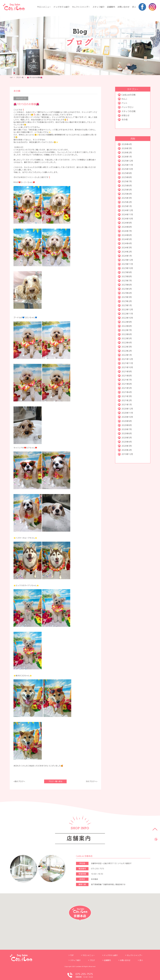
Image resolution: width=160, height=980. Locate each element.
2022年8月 (127, 326)
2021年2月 (127, 400)
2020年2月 (127, 450)
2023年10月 (127, 268)
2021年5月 (127, 388)
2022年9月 (127, 322)
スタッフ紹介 (98, 7)
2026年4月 (127, 144)
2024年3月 (127, 248)
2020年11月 (127, 413)
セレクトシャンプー (81, 7)
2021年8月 (127, 376)
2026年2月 (127, 153)
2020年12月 (127, 409)
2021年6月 (127, 384)
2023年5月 (127, 289)
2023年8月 (127, 276)
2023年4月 (127, 293)
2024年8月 (127, 227)
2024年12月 (127, 210)
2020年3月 (127, 446)
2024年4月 (127, 243)
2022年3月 (127, 347)
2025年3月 (127, 198)
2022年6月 (127, 334)
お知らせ (125, 115)
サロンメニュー (44, 7)
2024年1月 (127, 256)
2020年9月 (127, 421)
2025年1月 (127, 206)
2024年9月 (127, 223)
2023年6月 (127, 285)
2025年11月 (127, 165)
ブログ (92, 960)
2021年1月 (127, 405)
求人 (134, 7)
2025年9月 (127, 173)
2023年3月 (127, 297)
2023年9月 (127, 272)
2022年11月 (127, 314)
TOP (11, 77)
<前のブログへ (19, 781)
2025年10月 (127, 169)
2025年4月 (127, 194)
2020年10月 (127, 417)
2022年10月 (127, 318)
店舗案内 (111, 7)
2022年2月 (127, 351)
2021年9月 (127, 371)
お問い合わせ (123, 7)
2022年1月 (127, 355)
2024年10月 (127, 219)
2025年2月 (127, 202)
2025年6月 (127, 186)
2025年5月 (127, 190)
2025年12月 (127, 161)
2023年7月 (127, 281)
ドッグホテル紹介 (61, 7)
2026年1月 (127, 157)
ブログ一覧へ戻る (55, 781)
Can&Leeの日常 (128, 95)
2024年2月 (127, 252)
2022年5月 (127, 338)
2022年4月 (127, 343)
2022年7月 (127, 330)
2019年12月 (127, 454)
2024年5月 (127, 239)
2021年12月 (127, 359)
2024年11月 (127, 214)
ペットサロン (127, 107)
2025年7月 (127, 181)
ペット (124, 103)
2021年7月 (127, 380)
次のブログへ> (92, 781)
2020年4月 (127, 442)
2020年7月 (127, 429)
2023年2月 (127, 301)
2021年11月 (127, 363)
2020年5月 (127, 438)
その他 (124, 120)
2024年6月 (127, 235)
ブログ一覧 (20, 77)
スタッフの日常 (128, 111)
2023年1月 (127, 305)
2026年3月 (127, 148)
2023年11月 (127, 264)
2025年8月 (127, 177)
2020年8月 (127, 425)
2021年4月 (127, 392)
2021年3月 (127, 396)
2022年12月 (127, 310)
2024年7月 (127, 231)
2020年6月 (127, 433)
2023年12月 (127, 260)
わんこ (124, 99)
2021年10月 (127, 367)
